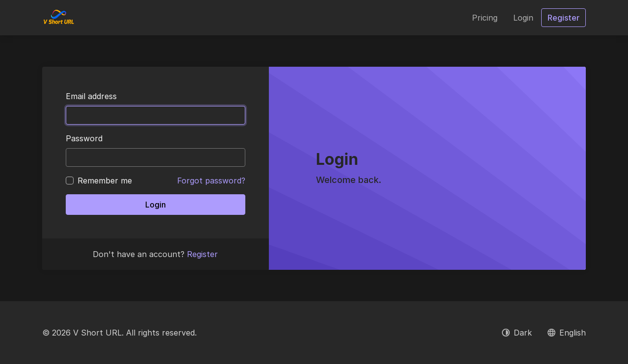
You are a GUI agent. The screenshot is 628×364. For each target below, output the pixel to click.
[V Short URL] (59, 18)
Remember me (105, 181)
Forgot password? (211, 181)
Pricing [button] (485, 18)
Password (84, 138)
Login (156, 205)
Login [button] (523, 18)
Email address (91, 96)
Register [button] (563, 18)
